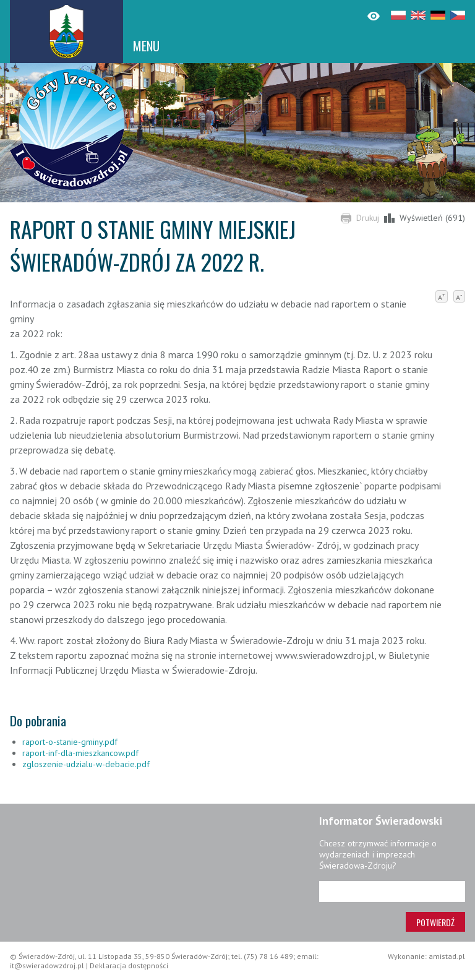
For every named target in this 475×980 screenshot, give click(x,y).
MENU (146, 46)
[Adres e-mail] (392, 892)
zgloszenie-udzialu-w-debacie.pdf (86, 764)
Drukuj (368, 218)
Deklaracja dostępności (129, 965)
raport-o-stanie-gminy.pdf (70, 742)
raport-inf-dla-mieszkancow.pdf (80, 753)
